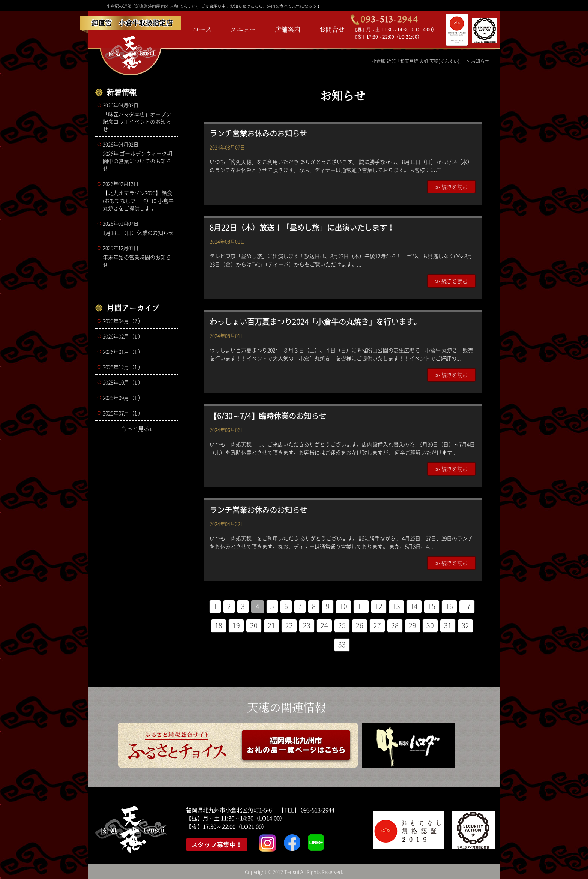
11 (361, 606)
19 (236, 625)
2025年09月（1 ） (123, 397)
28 (395, 625)
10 (343, 606)
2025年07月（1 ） (123, 413)
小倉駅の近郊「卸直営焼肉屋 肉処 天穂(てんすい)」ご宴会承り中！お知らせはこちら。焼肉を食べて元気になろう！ (214, 6)
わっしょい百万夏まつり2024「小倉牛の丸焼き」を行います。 (315, 322)
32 (465, 625)
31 (448, 625)
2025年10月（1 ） (123, 382)
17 (467, 606)
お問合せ (332, 29)
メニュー (243, 29)
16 (449, 606)
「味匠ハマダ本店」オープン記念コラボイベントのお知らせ (138, 117)
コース (202, 29)
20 (254, 625)
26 (360, 625)
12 (379, 606)
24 (324, 625)
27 (377, 625)
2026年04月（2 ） (123, 321)
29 (412, 625)
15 (432, 606)
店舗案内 (288, 29)
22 (289, 625)
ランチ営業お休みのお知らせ (258, 133)
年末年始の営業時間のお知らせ (138, 256)
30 (430, 625)
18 (219, 625)
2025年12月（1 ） (123, 367)
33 (342, 644)
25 (342, 625)
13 (396, 606)
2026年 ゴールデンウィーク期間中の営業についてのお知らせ (138, 156)
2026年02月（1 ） (123, 336)
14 (414, 606)
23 (307, 625)
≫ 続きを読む (451, 187)
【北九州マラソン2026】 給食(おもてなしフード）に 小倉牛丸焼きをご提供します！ (138, 196)
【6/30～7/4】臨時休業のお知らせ (268, 416)
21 (271, 625)
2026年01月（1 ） (123, 351)
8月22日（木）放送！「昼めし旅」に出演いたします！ (302, 227)
